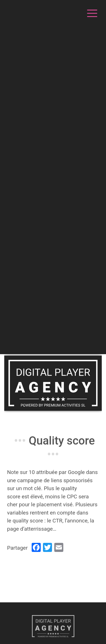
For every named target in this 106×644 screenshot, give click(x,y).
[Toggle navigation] (91, 12)
